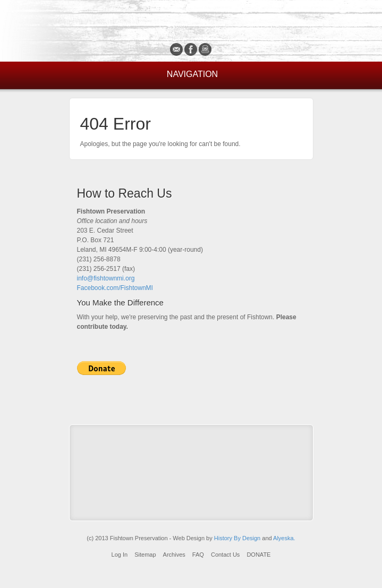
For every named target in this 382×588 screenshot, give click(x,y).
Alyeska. (284, 538)
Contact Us (225, 555)
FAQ (198, 555)
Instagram (205, 49)
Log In (120, 555)
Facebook (191, 49)
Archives (174, 555)
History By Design (237, 538)
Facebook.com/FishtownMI (115, 288)
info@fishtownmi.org (106, 278)
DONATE (258, 555)
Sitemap (145, 555)
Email (177, 49)
